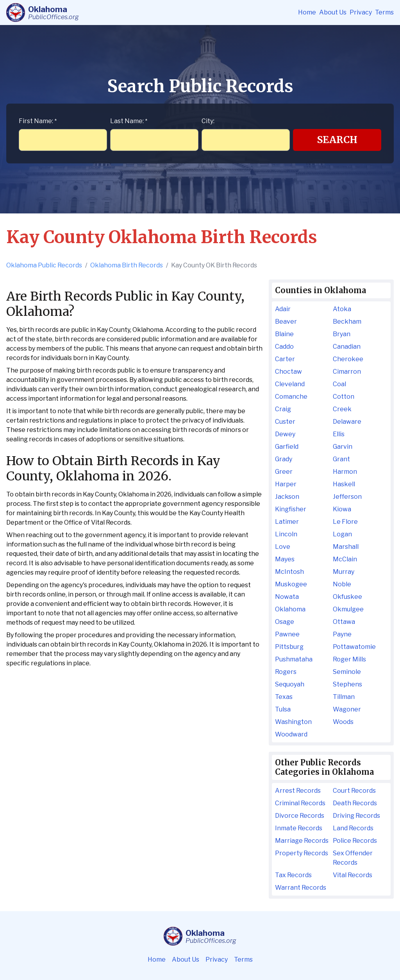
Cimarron (347, 372)
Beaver (286, 322)
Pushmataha (294, 659)
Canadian (347, 347)
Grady (284, 459)
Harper (286, 484)
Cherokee (348, 359)
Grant (341, 459)
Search (337, 140)
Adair (283, 309)
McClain (345, 559)
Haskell (344, 484)
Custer (285, 422)
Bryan (342, 334)
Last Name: (129, 121)
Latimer (287, 522)
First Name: (38, 121)
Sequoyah (290, 684)
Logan (342, 534)
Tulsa (283, 709)
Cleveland (290, 384)
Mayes (285, 559)
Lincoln (286, 534)
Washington (293, 722)
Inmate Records (299, 828)
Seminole (347, 672)
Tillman (344, 697)
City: (208, 121)
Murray (344, 572)
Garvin (343, 447)
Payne (342, 634)
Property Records (302, 853)
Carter (285, 359)
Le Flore (345, 522)
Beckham (347, 322)
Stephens (347, 684)
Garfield (287, 447)
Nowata (287, 597)
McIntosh (289, 572)
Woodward (291, 734)
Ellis (339, 434)
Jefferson (347, 497)
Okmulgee (348, 609)
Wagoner (347, 709)
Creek (342, 409)
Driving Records (356, 816)
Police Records (355, 841)
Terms (384, 12)
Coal (339, 384)
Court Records (354, 791)
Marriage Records (302, 841)
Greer (284, 472)
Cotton (344, 397)
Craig (283, 409)
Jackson (287, 497)
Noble (342, 584)
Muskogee (291, 584)
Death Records (355, 803)
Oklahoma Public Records (44, 265)
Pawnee (287, 634)
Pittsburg (289, 647)
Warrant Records (301, 888)
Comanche (291, 397)
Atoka (342, 309)
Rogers (286, 672)
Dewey (285, 434)
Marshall (346, 547)
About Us (333, 12)
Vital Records (353, 875)
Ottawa (344, 622)
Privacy (361, 12)
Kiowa (342, 509)
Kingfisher (291, 509)
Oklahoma (290, 609)
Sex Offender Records (353, 858)
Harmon (345, 472)
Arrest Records (298, 791)
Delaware (347, 422)
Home (307, 12)
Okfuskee (347, 597)
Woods (343, 722)
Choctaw (288, 372)
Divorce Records (300, 816)
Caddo (284, 347)
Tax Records (293, 875)
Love (283, 547)
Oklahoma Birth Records (127, 265)
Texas (284, 697)
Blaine (284, 334)
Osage (285, 622)
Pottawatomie (354, 647)
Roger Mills (349, 659)
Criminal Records (300, 803)
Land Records (353, 828)
